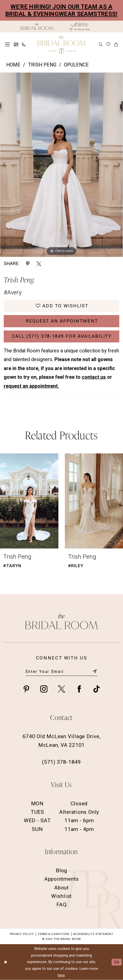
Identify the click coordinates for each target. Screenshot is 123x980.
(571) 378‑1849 (61, 762)
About (61, 888)
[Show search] (101, 45)
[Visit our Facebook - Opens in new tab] (79, 689)
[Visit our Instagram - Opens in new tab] (44, 689)
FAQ (61, 904)
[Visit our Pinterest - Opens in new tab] (26, 689)
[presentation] (29, 501)
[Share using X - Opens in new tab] (39, 264)
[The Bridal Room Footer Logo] (61, 621)
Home (13, 65)
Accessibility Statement (93, 934)
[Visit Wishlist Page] (108, 45)
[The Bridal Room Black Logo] (37, 27)
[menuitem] (7, 45)
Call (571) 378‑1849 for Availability (62, 336)
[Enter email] (62, 672)
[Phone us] (24, 45)
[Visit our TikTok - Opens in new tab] (97, 689)
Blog (61, 870)
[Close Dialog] (6, 962)
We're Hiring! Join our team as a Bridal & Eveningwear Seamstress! (61, 10)
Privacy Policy (22, 934)
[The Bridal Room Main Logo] (61, 45)
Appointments (61, 879)
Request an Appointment (62, 321)
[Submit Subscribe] (95, 672)
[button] (7, 45)
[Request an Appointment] (16, 44)
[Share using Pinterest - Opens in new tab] (28, 264)
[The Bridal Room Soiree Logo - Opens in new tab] (80, 27)
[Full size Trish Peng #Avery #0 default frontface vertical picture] (61, 165)
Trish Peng (42, 65)
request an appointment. (31, 386)
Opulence (76, 65)
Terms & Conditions (54, 934)
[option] (61, 165)
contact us (94, 377)
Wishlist (61, 896)
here (61, 975)
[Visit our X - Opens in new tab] (61, 689)
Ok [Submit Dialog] (117, 962)
